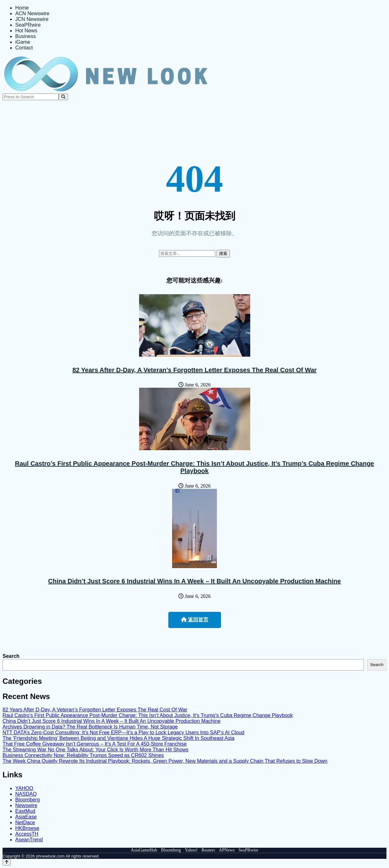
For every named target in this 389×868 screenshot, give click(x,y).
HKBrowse (27, 828)
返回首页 (195, 620)
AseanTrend (29, 840)
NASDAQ (26, 794)
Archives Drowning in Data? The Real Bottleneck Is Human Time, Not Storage (90, 727)
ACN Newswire (32, 13)
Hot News (26, 31)
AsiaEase (26, 817)
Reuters (208, 850)
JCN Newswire (32, 19)
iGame (23, 42)
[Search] (63, 97)
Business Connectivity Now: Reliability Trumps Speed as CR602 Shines (83, 755)
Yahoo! (191, 850)
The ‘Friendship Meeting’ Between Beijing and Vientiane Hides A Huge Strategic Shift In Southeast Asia (118, 738)
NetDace (25, 823)
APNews (227, 850)
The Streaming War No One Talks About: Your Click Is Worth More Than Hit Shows (95, 750)
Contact (24, 48)
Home (22, 8)
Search (11, 656)
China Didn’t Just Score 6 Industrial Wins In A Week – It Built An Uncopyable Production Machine (195, 581)
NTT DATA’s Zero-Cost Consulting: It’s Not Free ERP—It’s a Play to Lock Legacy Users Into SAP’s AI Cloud (123, 732)
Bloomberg (27, 800)
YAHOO (24, 788)
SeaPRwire (28, 25)
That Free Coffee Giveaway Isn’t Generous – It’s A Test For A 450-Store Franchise (95, 744)
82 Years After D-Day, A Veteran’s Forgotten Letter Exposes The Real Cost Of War (194, 370)
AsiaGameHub (144, 850)
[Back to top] (7, 862)
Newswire (26, 805)
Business (26, 36)
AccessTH (27, 834)
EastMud (25, 811)
